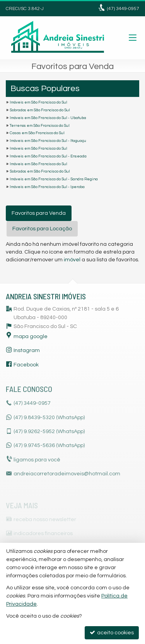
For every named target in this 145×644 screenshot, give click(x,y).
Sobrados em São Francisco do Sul (40, 110)
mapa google (31, 337)
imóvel (72, 260)
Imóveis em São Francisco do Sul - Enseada (48, 156)
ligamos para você (37, 460)
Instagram (27, 350)
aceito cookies (112, 633)
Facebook (26, 365)
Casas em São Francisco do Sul (37, 133)
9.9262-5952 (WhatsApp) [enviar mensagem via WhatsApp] (49, 432)
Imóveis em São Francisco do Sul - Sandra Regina (54, 179)
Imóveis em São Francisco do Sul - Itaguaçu (48, 141)
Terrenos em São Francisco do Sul (40, 126)
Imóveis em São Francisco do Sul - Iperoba (47, 187)
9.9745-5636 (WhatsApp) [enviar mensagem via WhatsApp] (49, 445)
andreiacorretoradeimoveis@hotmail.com (67, 474)
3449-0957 (123, 9)
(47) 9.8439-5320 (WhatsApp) (49, 418)
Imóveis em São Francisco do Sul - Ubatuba (48, 118)
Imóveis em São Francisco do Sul (38, 102)
